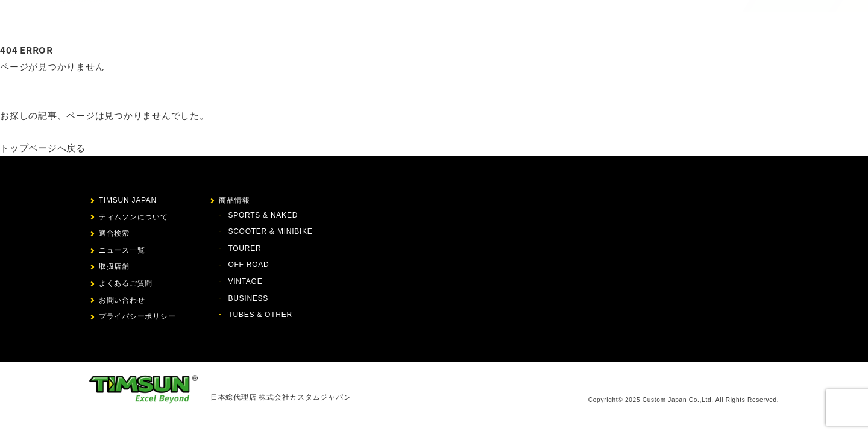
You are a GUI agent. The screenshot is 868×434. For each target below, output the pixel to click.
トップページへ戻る (43, 148)
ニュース (545, 21)
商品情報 (458, 21)
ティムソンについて (394, 21)
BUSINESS (248, 298)
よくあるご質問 (126, 283)
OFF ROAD (248, 265)
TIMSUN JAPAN (128, 200)
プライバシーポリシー (137, 316)
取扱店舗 (588, 21)
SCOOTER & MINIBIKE (270, 231)
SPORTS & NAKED (263, 215)
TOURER (244, 248)
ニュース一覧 (122, 250)
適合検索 (502, 21)
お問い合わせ (665, 21)
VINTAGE (245, 281)
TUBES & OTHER (260, 315)
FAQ (622, 21)
